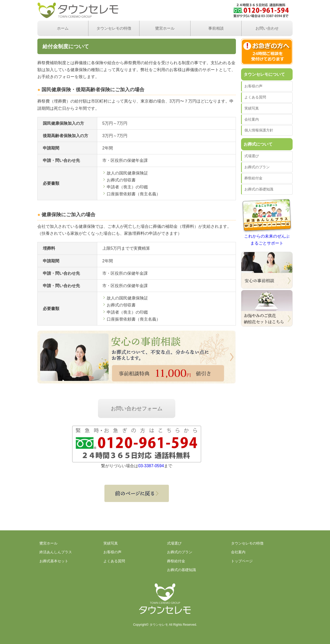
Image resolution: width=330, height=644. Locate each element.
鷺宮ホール (165, 28)
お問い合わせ (267, 28)
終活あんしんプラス (56, 552)
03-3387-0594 (151, 466)
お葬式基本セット (54, 561)
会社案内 (252, 119)
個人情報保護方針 (259, 130)
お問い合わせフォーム (137, 408)
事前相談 (216, 28)
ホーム (63, 28)
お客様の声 (253, 86)
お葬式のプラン (257, 167)
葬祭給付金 (253, 178)
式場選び (252, 156)
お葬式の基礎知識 (259, 189)
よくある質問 (255, 97)
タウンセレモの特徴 (114, 28)
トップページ (242, 561)
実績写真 (252, 108)
